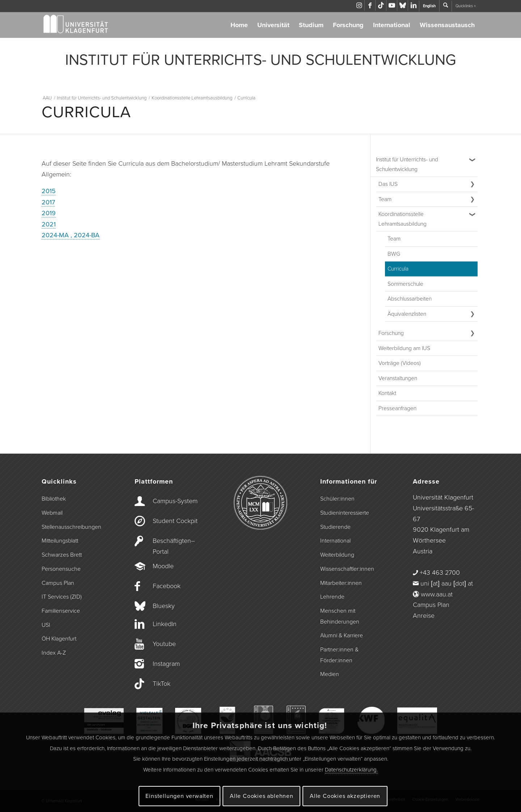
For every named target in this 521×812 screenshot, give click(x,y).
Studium (311, 25)
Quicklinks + (466, 6)
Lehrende (332, 597)
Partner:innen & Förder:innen (339, 655)
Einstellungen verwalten (179, 796)
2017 (48, 202)
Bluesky (164, 606)
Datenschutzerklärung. (351, 770)
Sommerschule (405, 284)
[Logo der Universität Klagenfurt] (76, 25)
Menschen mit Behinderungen (340, 616)
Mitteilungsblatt (60, 541)
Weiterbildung (337, 555)
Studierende (335, 527)
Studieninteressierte (345, 513)
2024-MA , (58, 235)
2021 (49, 224)
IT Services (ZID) (62, 597)
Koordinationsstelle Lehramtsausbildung (403, 219)
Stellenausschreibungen (71, 527)
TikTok (162, 684)
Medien (330, 674)
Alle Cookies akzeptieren (345, 796)
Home (239, 25)
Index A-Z (54, 653)
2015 (49, 191)
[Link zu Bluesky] (403, 5)
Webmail (52, 513)
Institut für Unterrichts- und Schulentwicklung (407, 164)
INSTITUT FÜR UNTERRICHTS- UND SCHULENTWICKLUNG (261, 60)
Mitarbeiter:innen (341, 583)
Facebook (167, 586)
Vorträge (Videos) (400, 363)
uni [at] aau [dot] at (447, 583)
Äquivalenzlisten (407, 314)
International (392, 25)
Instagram (166, 664)
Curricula (398, 269)
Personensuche (61, 569)
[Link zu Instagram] (359, 5)
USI (46, 625)
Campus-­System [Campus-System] (175, 501)
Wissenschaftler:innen (347, 569)
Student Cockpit (175, 521)
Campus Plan (58, 583)
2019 (49, 213)
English (429, 6)
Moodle (163, 566)
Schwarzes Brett (62, 555)
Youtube (164, 644)
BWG (394, 254)
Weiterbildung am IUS (404, 348)
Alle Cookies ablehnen (262, 796)
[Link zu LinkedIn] (414, 5)
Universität (273, 25)
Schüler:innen (337, 499)
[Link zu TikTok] (381, 5)
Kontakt (387, 393)
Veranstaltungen (398, 378)
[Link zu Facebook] (370, 5)
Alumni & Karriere (342, 635)
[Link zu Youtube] (392, 5)
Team (385, 199)
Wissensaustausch (447, 25)
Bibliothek (54, 499)
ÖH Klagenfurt (59, 639)
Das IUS (388, 184)
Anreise (424, 616)
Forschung (348, 25)
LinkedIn (165, 624)
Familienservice (61, 611)
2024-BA (87, 235)
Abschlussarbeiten (410, 299)
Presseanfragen (397, 408)
